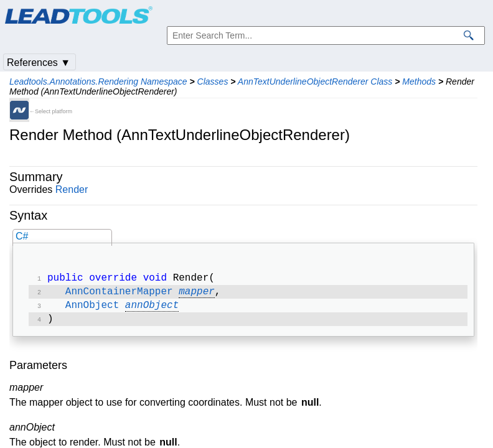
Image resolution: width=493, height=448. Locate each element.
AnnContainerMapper (119, 294)
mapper (197, 294)
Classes (213, 82)
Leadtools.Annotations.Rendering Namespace (98, 82)
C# (22, 236)
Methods (419, 82)
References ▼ (39, 63)
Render (72, 189)
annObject (152, 309)
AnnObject (92, 309)
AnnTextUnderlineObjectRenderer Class (315, 82)
